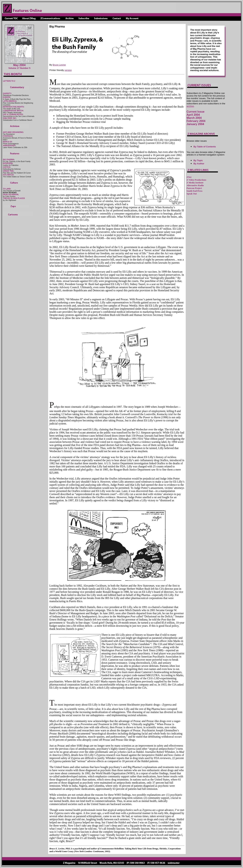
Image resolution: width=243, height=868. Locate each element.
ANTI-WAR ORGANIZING (13, 132)
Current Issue (195, 112)
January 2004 (195, 124)
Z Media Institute (195, 183)
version (68, 70)
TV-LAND (7, 189)
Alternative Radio (195, 185)
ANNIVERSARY (9, 146)
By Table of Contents (205, 147)
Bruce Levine (59, 65)
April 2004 (193, 115)
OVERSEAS (8, 136)
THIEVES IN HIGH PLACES (14, 198)
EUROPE (7, 97)
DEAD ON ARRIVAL (11, 195)
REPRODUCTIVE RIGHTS (13, 107)
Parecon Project (194, 188)
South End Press (195, 191)
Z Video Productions (196, 180)
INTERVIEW (8, 163)
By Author (199, 164)
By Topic (198, 160)
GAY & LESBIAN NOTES (13, 114)
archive (190, 106)
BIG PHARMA (8, 160)
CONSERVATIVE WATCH (13, 111)
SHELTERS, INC (9, 118)
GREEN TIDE (8, 171)
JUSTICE (7, 167)
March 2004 (194, 118)
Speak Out (192, 194)
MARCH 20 (7, 142)
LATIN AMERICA (10, 101)
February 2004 (196, 121)
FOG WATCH (8, 175)
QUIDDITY (7, 93)
